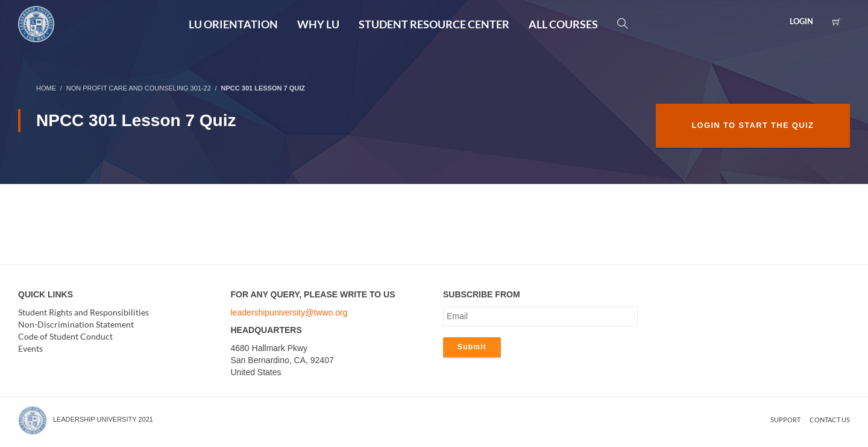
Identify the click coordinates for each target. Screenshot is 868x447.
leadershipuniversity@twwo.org (289, 312)
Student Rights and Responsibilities (83, 312)
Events (30, 348)
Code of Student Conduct (65, 336)
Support (785, 420)
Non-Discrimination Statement (76, 324)
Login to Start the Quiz (753, 125)
